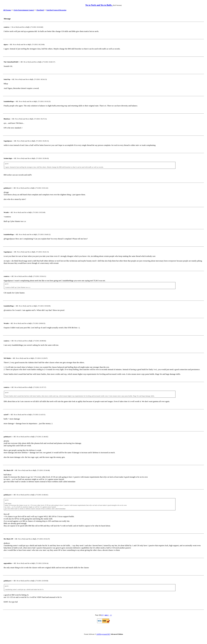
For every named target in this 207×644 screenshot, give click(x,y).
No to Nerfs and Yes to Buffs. (99, 5)
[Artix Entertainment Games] (24, 10)
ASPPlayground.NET (103, 634)
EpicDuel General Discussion (56, 10)
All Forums (7, 10)
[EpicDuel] (40, 10)
